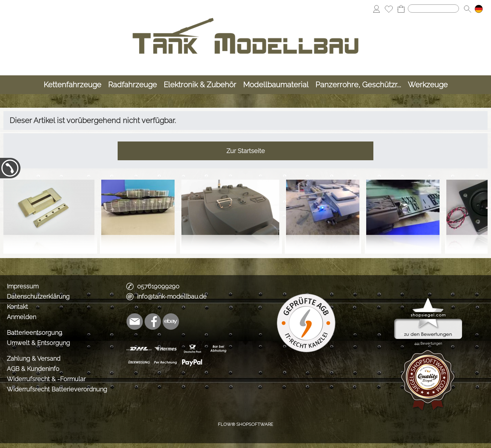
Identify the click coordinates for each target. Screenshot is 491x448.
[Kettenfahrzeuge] (72, 85)
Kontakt (17, 307)
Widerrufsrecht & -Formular (46, 379)
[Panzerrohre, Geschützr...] (358, 85)
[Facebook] (153, 322)
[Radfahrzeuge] (132, 85)
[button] (467, 9)
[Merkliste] (389, 9)
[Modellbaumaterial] (276, 85)
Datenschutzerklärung (38, 296)
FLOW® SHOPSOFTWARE (245, 424)
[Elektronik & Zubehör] (200, 85)
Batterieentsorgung (34, 333)
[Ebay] (171, 322)
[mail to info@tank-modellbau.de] (135, 322)
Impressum (23, 286)
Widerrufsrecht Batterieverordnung (57, 389)
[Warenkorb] (401, 9)
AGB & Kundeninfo (33, 369)
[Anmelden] (376, 9)
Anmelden (21, 317)
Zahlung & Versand (34, 359)
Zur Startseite (246, 151)
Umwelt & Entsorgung (38, 343)
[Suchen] (433, 9)
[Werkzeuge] (428, 85)
